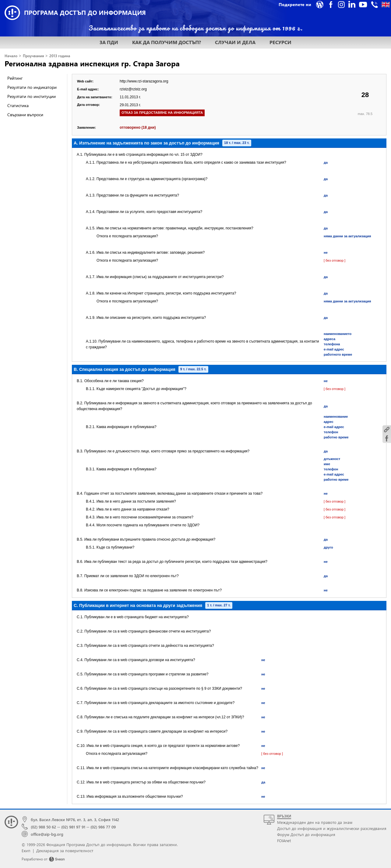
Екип (26, 851)
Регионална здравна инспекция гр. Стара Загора (92, 63)
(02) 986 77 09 (103, 827)
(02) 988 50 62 (43, 827)
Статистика (18, 105)
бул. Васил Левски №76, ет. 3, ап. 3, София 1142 (75, 819)
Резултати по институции (32, 96)
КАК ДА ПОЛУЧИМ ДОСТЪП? (167, 42)
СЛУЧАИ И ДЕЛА (235, 42)
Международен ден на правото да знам (315, 822)
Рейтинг (15, 78)
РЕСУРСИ (280, 42)
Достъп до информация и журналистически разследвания (332, 828)
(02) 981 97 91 (73, 827)
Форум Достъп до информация (306, 834)
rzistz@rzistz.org (133, 89)
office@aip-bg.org (47, 834)
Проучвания (33, 56)
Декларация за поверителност (65, 851)
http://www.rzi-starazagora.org (144, 81)
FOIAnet (284, 840)
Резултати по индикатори (32, 87)
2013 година (60, 56)
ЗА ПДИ (109, 42)
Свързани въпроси (25, 115)
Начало (11, 56)
